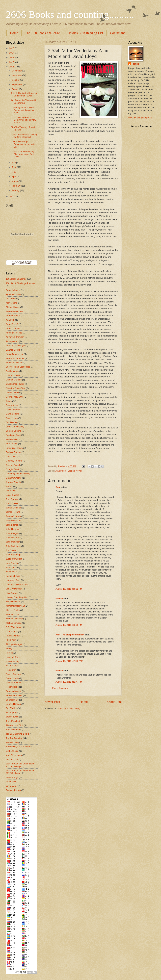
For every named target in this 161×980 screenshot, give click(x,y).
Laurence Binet (13, 580)
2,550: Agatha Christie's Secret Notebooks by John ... (23, 110)
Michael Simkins (14, 623)
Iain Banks (11, 491)
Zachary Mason (13, 790)
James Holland (13, 512)
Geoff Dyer (11, 457)
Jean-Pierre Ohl (13, 520)
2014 (12, 53)
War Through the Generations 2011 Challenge (20, 765)
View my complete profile (140, 118)
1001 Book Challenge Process (20, 283)
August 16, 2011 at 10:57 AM (69, 661)
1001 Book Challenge (16, 279)
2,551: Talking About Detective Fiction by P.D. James (24, 120)
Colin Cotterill (12, 392)
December (17, 71)
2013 (12, 57)
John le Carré (12, 538)
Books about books (15, 358)
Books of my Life (14, 363)
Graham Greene (14, 478)
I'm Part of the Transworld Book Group (23, 101)
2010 (12, 196)
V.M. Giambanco (14, 755)
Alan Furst (11, 299)
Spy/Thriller (11, 708)
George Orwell (13, 465)
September (17, 84)
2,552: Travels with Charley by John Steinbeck (24, 136)
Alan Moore (61, 471)
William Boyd (12, 777)
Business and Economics (18, 367)
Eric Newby (11, 422)
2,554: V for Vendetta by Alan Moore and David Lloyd (23, 154)
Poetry (9, 648)
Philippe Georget (14, 644)
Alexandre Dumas (14, 311)
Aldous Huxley (13, 307)
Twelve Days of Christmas (18, 747)
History (9, 486)
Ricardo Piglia (12, 666)
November (17, 75)
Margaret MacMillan (15, 606)
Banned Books (13, 350)
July (14, 163)
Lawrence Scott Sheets (17, 585)
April (14, 176)
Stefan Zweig (12, 717)
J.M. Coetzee (12, 499)
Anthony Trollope (14, 333)
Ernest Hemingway (15, 427)
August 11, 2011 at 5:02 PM (69, 589)
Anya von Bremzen (15, 337)
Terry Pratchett (13, 721)
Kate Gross (11, 567)
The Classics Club (15, 725)
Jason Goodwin (13, 516)
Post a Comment (60, 688)
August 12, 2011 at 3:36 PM (69, 625)
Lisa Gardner (12, 593)
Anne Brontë (12, 324)
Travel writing (12, 742)
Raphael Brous (13, 657)
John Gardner (12, 529)
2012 (12, 62)
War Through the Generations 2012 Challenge (20, 772)
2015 (12, 48)
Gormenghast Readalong (18, 473)
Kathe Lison (12, 572)
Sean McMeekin (14, 691)
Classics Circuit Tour (16, 388)
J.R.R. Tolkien (12, 503)
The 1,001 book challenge (42, 33)
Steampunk (11, 713)
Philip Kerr (11, 640)
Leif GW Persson (14, 589)
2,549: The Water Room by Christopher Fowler (24, 94)
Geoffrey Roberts (14, 461)
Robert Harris (12, 678)
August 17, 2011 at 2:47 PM (69, 682)
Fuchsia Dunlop (13, 452)
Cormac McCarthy (15, 397)
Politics (9, 653)
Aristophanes (12, 341)
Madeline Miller (13, 602)
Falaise (59, 599)
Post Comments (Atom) (69, 708)
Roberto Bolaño (13, 683)
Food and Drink (13, 435)
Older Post (114, 702)
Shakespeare (12, 700)
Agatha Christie (13, 294)
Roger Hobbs (12, 687)
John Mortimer (13, 542)
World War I (11, 786)
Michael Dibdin (13, 614)
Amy (58, 487)
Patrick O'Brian (13, 636)
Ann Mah (10, 320)
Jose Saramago (13, 555)
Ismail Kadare (12, 495)
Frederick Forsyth (14, 448)
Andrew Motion (13, 316)
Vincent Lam (12, 759)
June (14, 167)
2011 (12, 67)
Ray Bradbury (12, 661)
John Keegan (12, 533)
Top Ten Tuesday (14, 738)
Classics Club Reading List (85, 33)
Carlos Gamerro (14, 375)
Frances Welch (13, 439)
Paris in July (12, 631)
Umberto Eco (12, 751)
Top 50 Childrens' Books (17, 734)
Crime (9, 401)
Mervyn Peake (13, 610)
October (16, 80)
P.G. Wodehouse (14, 627)
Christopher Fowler (15, 384)
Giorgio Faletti (13, 469)
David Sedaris (13, 414)
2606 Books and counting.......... (70, 14)
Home (14, 33)
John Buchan (12, 525)
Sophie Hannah (13, 704)
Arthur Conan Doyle (15, 345)
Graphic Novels (75, 471)
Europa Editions (14, 431)
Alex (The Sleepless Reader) (70, 635)
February (16, 186)
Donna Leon (12, 418)
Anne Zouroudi (13, 329)
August (15, 89)
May (14, 172)
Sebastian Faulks (14, 695)
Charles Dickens (14, 380)
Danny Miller (12, 405)
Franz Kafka (12, 444)
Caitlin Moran (12, 371)
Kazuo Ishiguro (13, 576)
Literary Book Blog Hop (17, 597)
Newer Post (52, 702)
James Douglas (13, 508)
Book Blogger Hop (15, 354)
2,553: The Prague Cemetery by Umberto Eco (23, 144)
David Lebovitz (13, 410)
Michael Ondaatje (14, 619)
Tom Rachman (13, 730)
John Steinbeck (13, 546)
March (15, 181)
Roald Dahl (11, 670)
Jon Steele (11, 550)
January (16, 190)
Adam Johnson (13, 290)
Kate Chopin (12, 563)
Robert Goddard (14, 674)
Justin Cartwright (14, 559)
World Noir (11, 782)
